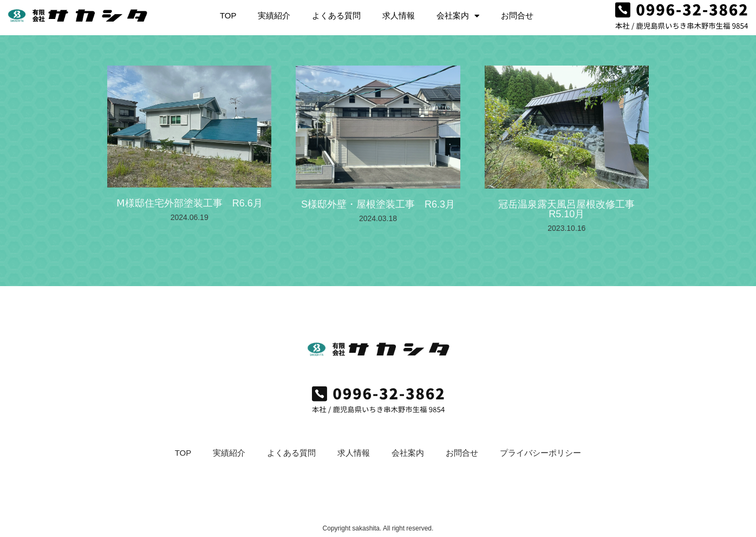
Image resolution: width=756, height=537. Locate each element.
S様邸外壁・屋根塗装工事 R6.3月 (378, 204)
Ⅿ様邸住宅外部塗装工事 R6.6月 (190, 203)
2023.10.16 (566, 228)
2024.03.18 (378, 218)
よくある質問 (336, 13)
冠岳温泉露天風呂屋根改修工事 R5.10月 (571, 209)
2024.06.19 (190, 217)
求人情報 (399, 13)
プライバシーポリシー (540, 453)
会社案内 (458, 13)
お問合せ (517, 13)
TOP (228, 13)
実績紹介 (274, 13)
